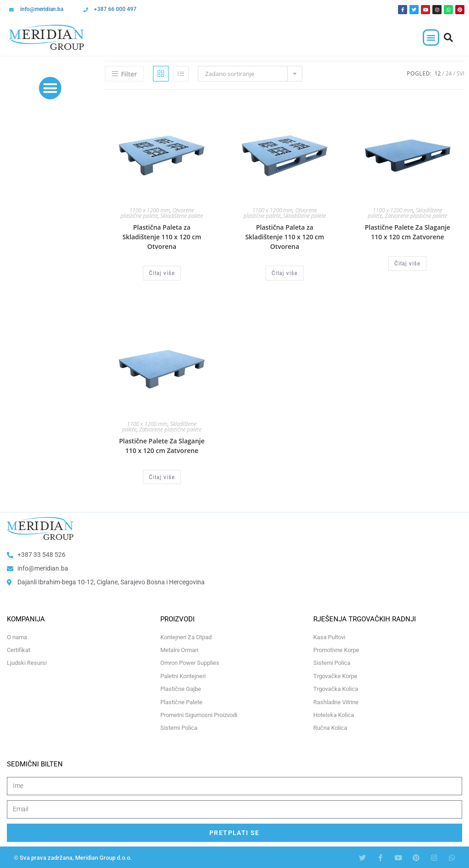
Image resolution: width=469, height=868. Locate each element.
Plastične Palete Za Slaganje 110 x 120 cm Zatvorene (407, 232)
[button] (431, 38)
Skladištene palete (182, 216)
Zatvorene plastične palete (416, 216)
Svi (461, 73)
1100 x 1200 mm (150, 210)
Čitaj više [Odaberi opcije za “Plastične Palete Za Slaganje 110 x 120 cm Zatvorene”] (407, 263)
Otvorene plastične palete (157, 213)
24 (449, 73)
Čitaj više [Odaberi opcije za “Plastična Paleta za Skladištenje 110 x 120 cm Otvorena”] (162, 273)
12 (438, 73)
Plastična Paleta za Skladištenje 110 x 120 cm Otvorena (162, 237)
